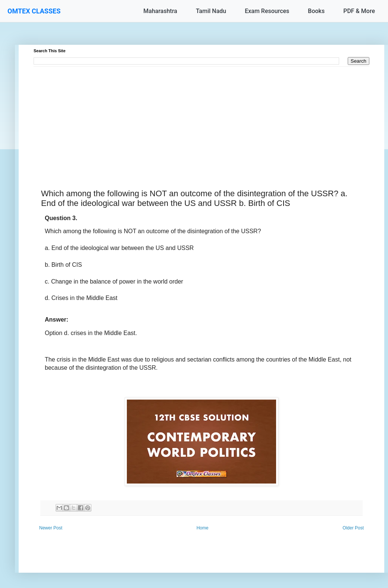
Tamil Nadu (211, 11)
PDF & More (359, 11)
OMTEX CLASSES (34, 11)
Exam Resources (267, 11)
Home (203, 528)
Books (316, 11)
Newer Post (51, 528)
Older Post (353, 528)
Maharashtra (160, 11)
